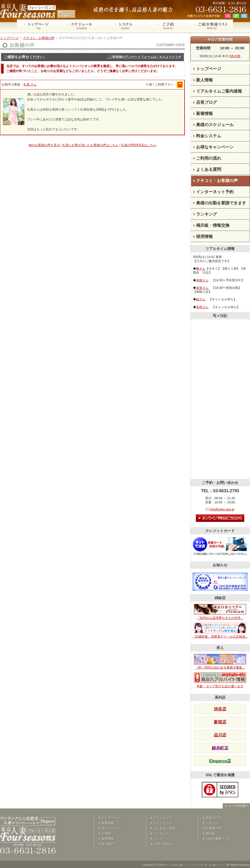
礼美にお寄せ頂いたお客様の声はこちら (90, 145)
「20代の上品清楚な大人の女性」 (220, 612)
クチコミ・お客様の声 (39, 38)
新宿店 (220, 722)
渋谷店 (220, 709)
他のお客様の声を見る (44, 145)
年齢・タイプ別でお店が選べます (220, 680)
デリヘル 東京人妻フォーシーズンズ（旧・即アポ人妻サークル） (195, 865)
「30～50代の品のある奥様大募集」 (220, 662)
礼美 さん (30, 85)
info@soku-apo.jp (222, 509)
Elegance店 (220, 761)
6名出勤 (235, 56)
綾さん (201, 299)
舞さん (201, 269)
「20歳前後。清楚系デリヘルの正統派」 (220, 631)
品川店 (220, 735)
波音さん (202, 288)
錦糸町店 (220, 748)
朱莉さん (202, 307)
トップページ (9, 38)
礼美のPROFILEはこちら (139, 145)
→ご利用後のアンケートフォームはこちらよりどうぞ (144, 57)
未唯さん (202, 280)
